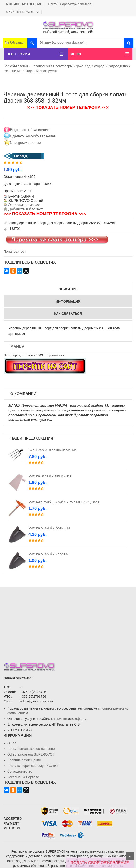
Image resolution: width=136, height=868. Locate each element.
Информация (68, 301)
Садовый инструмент (41, 71)
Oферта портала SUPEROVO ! (31, 754)
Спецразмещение (25, 143)
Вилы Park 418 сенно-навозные (52, 450)
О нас (12, 743)
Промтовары (63, 66)
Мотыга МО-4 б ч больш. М (49, 528)
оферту (81, 719)
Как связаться (68, 314)
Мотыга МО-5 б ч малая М (49, 554)
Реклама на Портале (23, 777)
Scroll (130, 856)
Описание (68, 289)
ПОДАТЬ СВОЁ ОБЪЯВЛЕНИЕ (100, 863)
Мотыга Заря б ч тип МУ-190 (50, 476)
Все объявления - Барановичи (27, 66)
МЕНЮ (76, 54)
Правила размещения (24, 760)
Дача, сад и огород (90, 66)
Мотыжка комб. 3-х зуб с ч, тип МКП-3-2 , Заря (64, 502)
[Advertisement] (68, 620)
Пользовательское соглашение (31, 749)
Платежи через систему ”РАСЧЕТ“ (33, 766)
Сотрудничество (20, 771)
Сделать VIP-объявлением (33, 136)
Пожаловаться (15, 252)
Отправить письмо (24, 205)
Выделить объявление (30, 130)
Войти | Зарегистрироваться (70, 4)
